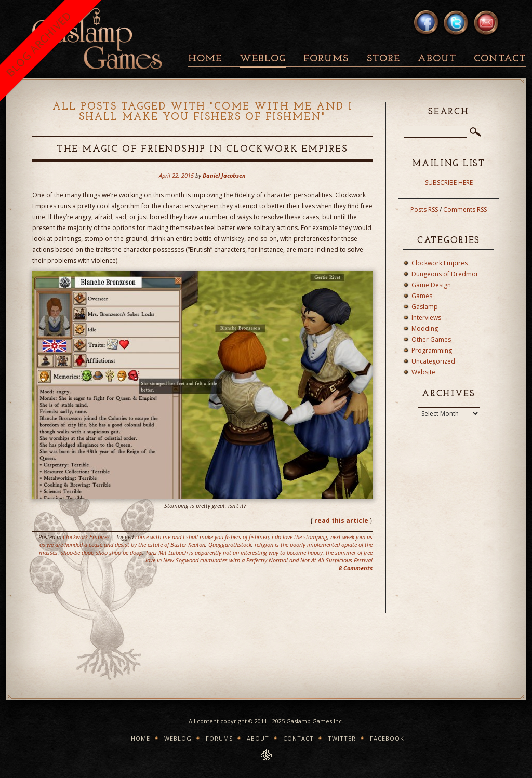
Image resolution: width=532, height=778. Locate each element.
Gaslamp (425, 307)
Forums (326, 59)
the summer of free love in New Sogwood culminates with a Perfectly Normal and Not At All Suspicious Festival (259, 556)
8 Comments (356, 568)
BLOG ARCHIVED (39, 44)
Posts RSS (424, 210)
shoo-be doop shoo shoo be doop (102, 552)
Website (423, 372)
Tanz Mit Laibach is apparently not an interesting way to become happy (234, 552)
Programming (432, 350)
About (437, 59)
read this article (341, 521)
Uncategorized (433, 361)
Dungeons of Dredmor (445, 274)
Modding (425, 328)
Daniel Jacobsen (224, 175)
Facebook (387, 738)
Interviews (426, 318)
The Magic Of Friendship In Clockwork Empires (202, 149)
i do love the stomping (300, 537)
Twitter (342, 738)
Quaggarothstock (230, 545)
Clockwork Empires (86, 537)
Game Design (431, 285)
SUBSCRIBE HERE (449, 183)
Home (205, 59)
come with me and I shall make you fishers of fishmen (202, 537)
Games (422, 296)
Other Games (431, 339)
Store (383, 59)
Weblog (263, 59)
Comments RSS (465, 210)
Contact (500, 59)
